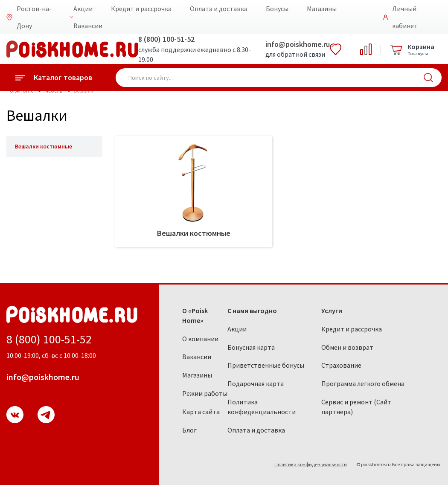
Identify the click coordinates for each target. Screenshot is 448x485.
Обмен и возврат (347, 347)
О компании (200, 339)
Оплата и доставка (219, 9)
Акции (83, 9)
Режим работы (205, 393)
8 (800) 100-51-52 (166, 39)
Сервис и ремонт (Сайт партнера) (356, 407)
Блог (189, 430)
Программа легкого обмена (363, 383)
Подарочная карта (256, 383)
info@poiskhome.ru (298, 44)
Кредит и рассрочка (141, 9)
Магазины (322, 9)
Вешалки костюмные (44, 146)
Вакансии (88, 26)
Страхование (341, 365)
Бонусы (277, 9)
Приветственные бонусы (266, 365)
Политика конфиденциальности (262, 407)
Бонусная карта (251, 347)
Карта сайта (201, 412)
